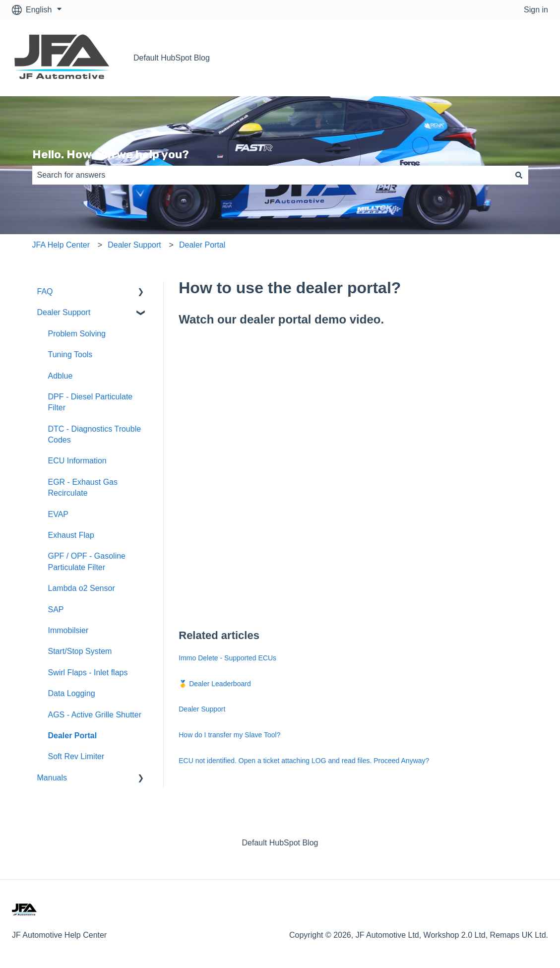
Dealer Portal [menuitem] (73, 736)
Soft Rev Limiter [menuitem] (76, 756)
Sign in (536, 10)
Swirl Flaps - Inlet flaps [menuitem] (88, 673)
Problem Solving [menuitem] (77, 334)
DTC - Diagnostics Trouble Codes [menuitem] (95, 434)
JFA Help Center (61, 245)
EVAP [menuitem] (59, 514)
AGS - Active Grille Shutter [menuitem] (95, 715)
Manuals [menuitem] (52, 778)
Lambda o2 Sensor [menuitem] (82, 588)
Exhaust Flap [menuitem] (71, 535)
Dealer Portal (202, 245)
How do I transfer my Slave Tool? (229, 735)
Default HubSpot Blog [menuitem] (280, 843)
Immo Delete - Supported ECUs (227, 658)
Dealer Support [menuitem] (64, 312)
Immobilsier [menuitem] (68, 630)
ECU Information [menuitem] (77, 461)
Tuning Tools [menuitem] (70, 355)
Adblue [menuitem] (61, 376)
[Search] (519, 175)
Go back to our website (498, 58)
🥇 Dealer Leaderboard (215, 684)
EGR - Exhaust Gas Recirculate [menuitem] (83, 487)
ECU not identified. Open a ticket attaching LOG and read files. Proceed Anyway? (304, 761)
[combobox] (271, 175)
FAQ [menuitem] (45, 291)
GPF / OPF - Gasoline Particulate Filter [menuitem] (87, 561)
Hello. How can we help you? (111, 154)
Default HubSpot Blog (172, 58)
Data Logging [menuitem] (72, 693)
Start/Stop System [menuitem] (80, 651)
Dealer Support (134, 245)
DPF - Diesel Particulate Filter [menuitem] (91, 402)
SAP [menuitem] (56, 610)
